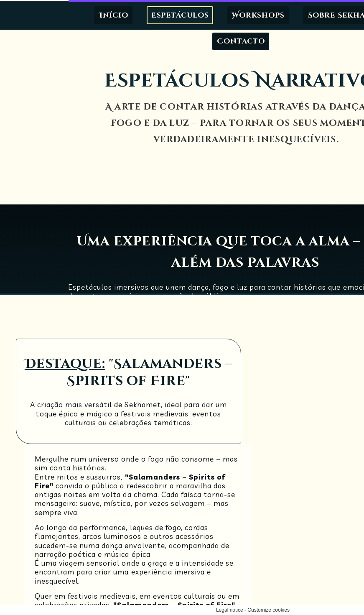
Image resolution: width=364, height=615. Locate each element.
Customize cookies (200, 610)
